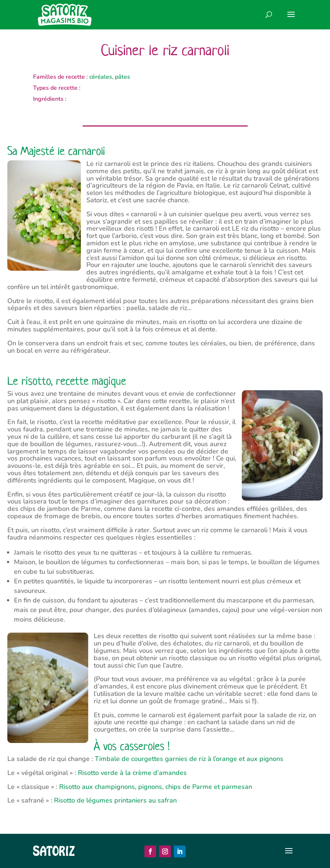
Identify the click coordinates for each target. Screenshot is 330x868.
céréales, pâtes (110, 77)
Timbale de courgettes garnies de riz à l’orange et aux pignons (189, 759)
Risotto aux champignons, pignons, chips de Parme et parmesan (156, 787)
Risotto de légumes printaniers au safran (115, 800)
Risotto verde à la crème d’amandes (132, 773)
